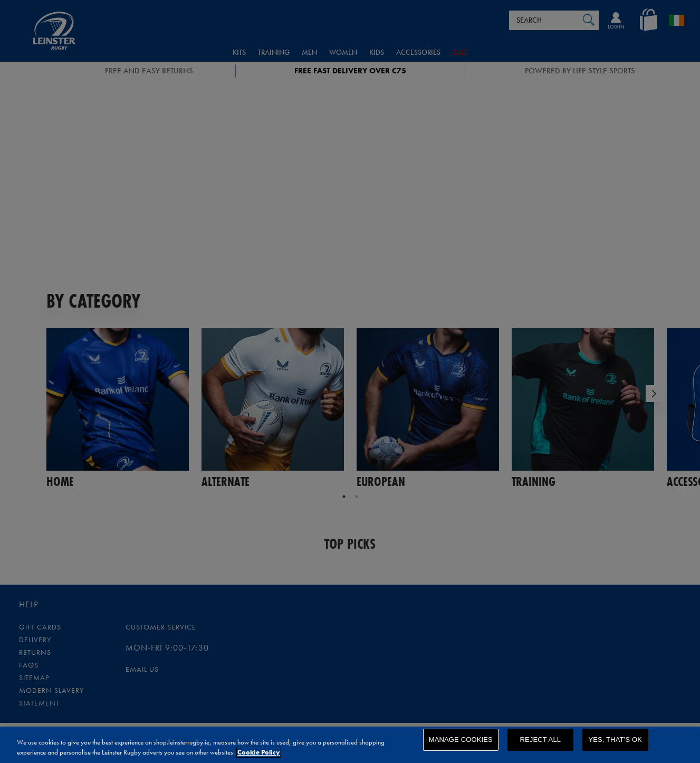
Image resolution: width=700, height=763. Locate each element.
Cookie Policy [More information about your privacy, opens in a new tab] (259, 754)
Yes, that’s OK (615, 746)
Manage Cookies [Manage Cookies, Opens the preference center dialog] (461, 746)
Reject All (540, 746)
